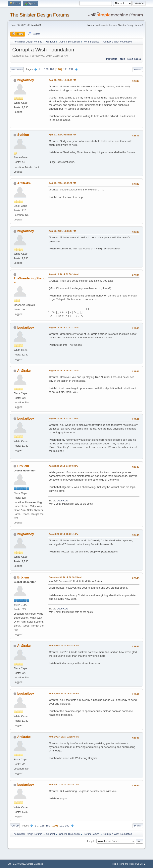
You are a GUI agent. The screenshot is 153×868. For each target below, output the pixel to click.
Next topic (134, 59)
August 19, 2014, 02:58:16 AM (63, 274)
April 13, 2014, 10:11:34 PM (62, 80)
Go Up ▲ (141, 864)
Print (138, 70)
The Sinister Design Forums (40, 15)
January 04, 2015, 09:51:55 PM (64, 693)
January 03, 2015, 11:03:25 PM (64, 646)
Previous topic (116, 59)
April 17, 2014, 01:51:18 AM (62, 135)
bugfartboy (26, 80)
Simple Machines (35, 864)
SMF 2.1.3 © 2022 (16, 864)
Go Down (17, 70)
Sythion (23, 135)
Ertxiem (23, 466)
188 (46, 69)
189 (52, 69)
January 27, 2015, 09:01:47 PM (64, 785)
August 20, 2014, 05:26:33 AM (63, 371)
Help (114, 864)
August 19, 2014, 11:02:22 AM (63, 327)
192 (71, 69)
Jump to (91, 841)
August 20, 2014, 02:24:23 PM (63, 418)
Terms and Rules (126, 864)
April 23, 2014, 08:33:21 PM (62, 183)
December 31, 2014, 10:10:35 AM (65, 577)
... (43, 69)
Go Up (15, 826)
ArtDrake (24, 183)
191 (66, 69)
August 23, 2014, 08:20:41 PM (63, 534)
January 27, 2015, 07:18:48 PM (64, 737)
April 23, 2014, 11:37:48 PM (62, 231)
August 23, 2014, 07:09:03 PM (63, 466)
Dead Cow (62, 501)
